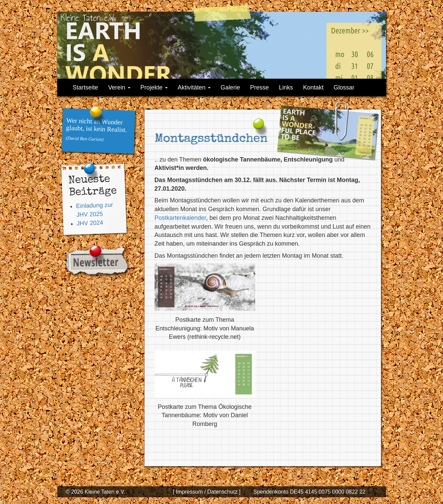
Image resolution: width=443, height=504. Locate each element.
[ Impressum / (189, 492)
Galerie (230, 87)
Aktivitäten (194, 87)
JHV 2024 (90, 223)
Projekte (154, 87)
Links (286, 87)
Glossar (344, 87)
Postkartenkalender (180, 218)
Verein (119, 87)
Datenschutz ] (223, 492)
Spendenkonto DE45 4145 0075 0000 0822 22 (309, 492)
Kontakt (313, 87)
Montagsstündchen (211, 139)
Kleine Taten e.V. (88, 18)
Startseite (86, 87)
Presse (260, 87)
